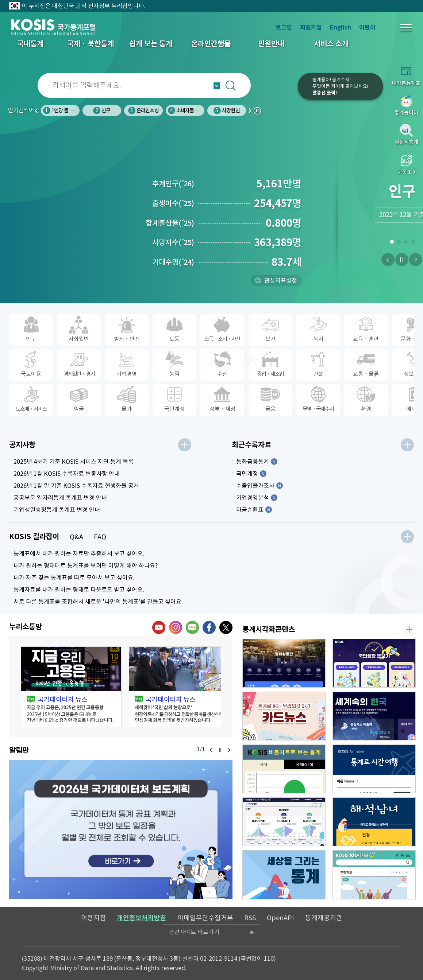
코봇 (278, 91)
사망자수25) (173, 242)
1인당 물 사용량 (63, 110)
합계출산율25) (170, 223)
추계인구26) (173, 184)
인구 (102, 110)
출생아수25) (173, 203)
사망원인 (227, 110)
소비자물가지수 (188, 110)
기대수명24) (173, 262)
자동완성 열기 (217, 86)
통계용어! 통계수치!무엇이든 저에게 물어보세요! (340, 86)
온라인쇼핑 (143, 110)
